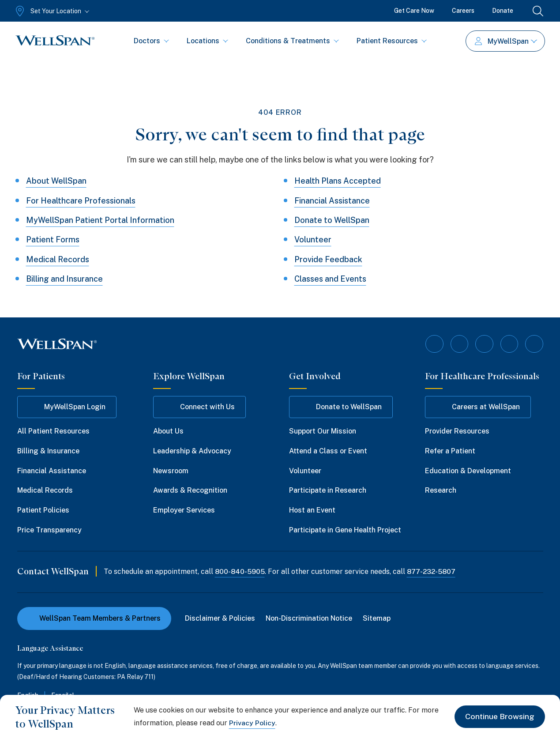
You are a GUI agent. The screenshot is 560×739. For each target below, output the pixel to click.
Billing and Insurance (64, 279)
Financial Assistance (332, 201)
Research (441, 490)
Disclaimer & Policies (220, 618)
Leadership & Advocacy (192, 451)
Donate (503, 11)
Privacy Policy (252, 723)
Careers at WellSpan (478, 407)
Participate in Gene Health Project (345, 530)
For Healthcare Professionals (81, 201)
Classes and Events (330, 279)
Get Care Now (414, 11)
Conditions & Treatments (292, 41)
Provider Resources (457, 431)
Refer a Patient (450, 451)
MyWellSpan (506, 41)
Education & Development (468, 470)
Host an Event (312, 510)
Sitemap (377, 618)
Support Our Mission (323, 431)
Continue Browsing (499, 717)
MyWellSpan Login (67, 407)
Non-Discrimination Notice (309, 618)
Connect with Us (199, 407)
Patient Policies (43, 510)
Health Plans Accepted (338, 181)
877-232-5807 (433, 571)
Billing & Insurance (48, 451)
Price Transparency (49, 530)
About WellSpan (56, 181)
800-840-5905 (240, 571)
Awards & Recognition (190, 490)
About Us (168, 431)
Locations (207, 41)
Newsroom (171, 470)
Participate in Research (328, 490)
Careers (463, 11)
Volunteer (313, 239)
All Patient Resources (53, 431)
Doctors (151, 41)
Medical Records (58, 259)
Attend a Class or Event (328, 451)
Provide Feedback (328, 259)
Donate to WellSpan (332, 220)
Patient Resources (392, 41)
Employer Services (184, 510)
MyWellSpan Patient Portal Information (100, 220)
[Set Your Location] (51, 11)
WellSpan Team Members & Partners (94, 618)
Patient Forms (53, 239)
